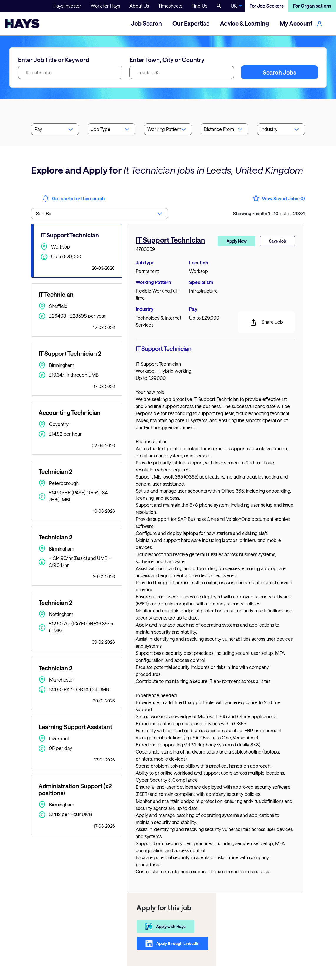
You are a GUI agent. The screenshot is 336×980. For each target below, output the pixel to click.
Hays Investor (67, 6)
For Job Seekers (267, 6)
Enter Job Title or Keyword (54, 60)
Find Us (199, 6)
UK (234, 6)
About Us (139, 6)
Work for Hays (105, 6)
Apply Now (237, 241)
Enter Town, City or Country (167, 60)
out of (269, 213)
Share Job (266, 323)
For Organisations (312, 6)
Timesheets (170, 6)
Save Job (277, 241)
